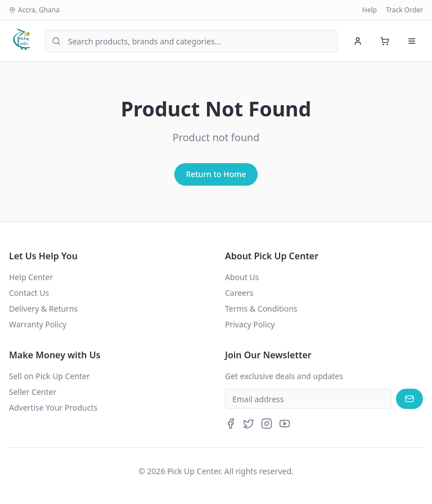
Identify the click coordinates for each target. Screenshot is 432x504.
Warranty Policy (38, 324)
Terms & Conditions (261, 309)
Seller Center (33, 392)
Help (370, 10)
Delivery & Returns (43, 309)
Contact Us (29, 293)
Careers (239, 293)
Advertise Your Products (53, 408)
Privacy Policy (250, 324)
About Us (242, 277)
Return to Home (216, 174)
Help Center (31, 277)
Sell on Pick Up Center (49, 376)
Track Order (404, 10)
